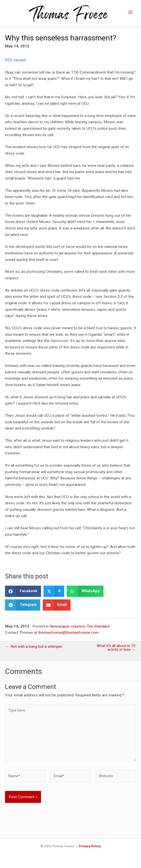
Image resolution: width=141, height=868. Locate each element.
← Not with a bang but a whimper (34, 649)
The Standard (98, 628)
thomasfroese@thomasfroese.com (68, 635)
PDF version (15, 62)
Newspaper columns (67, 628)
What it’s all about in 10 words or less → (116, 650)
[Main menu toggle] (131, 13)
